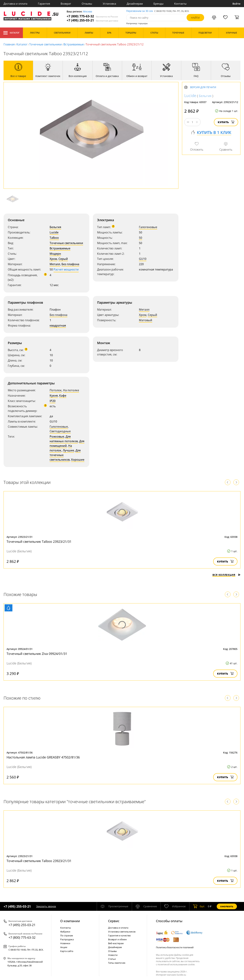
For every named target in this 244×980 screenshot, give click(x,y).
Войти (236, 4)
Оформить (227, 906)
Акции (64, 947)
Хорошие (78, 460)
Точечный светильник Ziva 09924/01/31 (37, 654)
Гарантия (44, 4)
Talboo (54, 238)
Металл (55, 264)
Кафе (63, 396)
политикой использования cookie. (176, 964)
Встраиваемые (74, 44)
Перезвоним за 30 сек (140, 11)
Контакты (180, 4)
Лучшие (68, 450)
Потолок (56, 390)
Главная (9, 44)
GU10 (143, 259)
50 (141, 238)
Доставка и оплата (15, 4)
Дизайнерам (135, 4)
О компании (70, 921)
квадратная (58, 325)
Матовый (146, 320)
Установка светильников (122, 932)
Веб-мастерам (116, 943)
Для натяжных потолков (64, 439)
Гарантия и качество (119, 935)
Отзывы (87, 4)
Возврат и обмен (117, 939)
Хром (53, 259)
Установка (109, 4)
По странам (67, 935)
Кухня (54, 396)
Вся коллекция (226, 575)
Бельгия (55, 227)
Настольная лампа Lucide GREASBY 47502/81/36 (43, 757)
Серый (63, 259)
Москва (88, 12)
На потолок (61, 448)
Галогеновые (148, 227)
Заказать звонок (46, 906)
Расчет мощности (66, 269)
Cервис (114, 921)
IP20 (53, 401)
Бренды (159, 4)
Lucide (54, 232)
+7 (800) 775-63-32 (92, 16)
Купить (226, 122)
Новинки (65, 943)
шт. (199, 906)
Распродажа (67, 939)
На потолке (71, 390)
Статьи (112, 959)
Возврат (66, 4)
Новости (113, 955)
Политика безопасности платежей (175, 947)
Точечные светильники (45, 44)
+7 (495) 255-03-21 (92, 20)
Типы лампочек (117, 963)
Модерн (55, 254)
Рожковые (57, 437)
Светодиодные (60, 431)
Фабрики (65, 932)
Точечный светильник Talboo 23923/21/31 (39, 542)
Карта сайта (67, 951)
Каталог (11, 33)
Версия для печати (203, 87)
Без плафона (70, 264)
